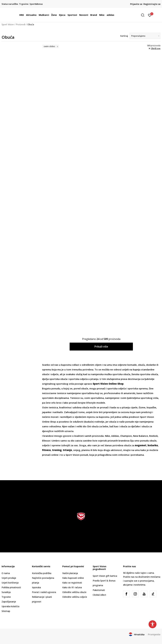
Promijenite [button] (154, 634)
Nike (107, 436)
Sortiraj (124, 36)
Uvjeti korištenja (10, 583)
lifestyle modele (96, 403)
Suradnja (6, 592)
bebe (105, 426)
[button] (144, 15)
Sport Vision (8, 24)
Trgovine (6, 597)
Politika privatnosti (11, 587)
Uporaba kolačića (10, 606)
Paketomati (99, 590)
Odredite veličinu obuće (74, 592)
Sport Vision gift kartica (105, 576)
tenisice (62, 393)
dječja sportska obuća (55, 379)
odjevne (122, 365)
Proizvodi (21, 24)
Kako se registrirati (72, 583)
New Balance (140, 436)
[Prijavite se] (150, 15)
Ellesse (46, 441)
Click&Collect (99, 595)
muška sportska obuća (117, 374)
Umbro (56, 441)
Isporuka (36, 587)
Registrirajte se (152, 4)
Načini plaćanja (70, 573)
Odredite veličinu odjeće (75, 597)
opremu (47, 369)
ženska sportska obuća (145, 374)
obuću (141, 365)
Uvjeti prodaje (9, 578)
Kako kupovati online (73, 578)
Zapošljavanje (9, 602)
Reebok (153, 436)
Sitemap (6, 611)
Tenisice (75, 398)
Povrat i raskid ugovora (44, 592)
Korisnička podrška (42, 573)
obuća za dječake (130, 426)
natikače (58, 412)
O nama (6, 573)
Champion (126, 436)
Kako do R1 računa (72, 587)
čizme (142, 407)
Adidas (115, 436)
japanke (47, 412)
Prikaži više (101, 347)
